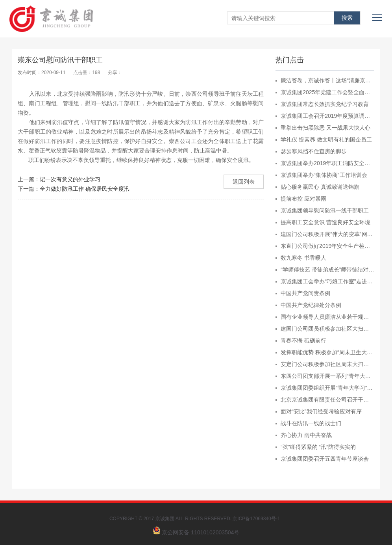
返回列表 (244, 182)
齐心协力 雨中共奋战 (306, 435)
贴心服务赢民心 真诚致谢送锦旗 (320, 187)
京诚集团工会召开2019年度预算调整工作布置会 (327, 116)
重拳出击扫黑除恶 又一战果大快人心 (325, 128)
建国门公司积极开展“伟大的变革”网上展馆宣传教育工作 (327, 234)
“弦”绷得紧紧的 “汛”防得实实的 (318, 447)
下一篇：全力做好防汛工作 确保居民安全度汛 (74, 189)
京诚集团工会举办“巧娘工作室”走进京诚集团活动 (327, 281)
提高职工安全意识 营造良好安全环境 (325, 222)
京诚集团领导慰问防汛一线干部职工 (325, 210)
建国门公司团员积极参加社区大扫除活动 (327, 329)
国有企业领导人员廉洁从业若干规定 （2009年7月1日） (327, 317)
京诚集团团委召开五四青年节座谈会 (325, 459)
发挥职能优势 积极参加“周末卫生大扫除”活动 (327, 352)
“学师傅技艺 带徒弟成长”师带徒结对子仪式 (327, 270)
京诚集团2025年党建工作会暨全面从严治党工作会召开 (327, 92)
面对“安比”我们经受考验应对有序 (321, 411)
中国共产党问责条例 (305, 293)
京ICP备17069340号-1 (258, 519)
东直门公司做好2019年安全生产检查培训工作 (327, 246)
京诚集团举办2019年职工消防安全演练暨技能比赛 (327, 163)
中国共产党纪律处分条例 (311, 305)
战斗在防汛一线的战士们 (311, 423)
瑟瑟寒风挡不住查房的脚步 (314, 151)
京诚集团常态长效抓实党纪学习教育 (325, 104)
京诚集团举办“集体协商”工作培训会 (324, 175)
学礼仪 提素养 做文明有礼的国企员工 (326, 140)
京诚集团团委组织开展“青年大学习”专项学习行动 (327, 388)
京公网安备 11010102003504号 (201, 532)
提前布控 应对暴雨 (303, 199)
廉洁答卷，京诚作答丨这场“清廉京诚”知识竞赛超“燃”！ (327, 80)
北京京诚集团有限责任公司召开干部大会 (327, 400)
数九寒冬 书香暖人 (303, 258)
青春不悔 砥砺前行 (303, 340)
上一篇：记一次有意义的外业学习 (59, 179)
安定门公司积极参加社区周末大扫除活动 (327, 364)
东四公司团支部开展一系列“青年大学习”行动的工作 (327, 376)
